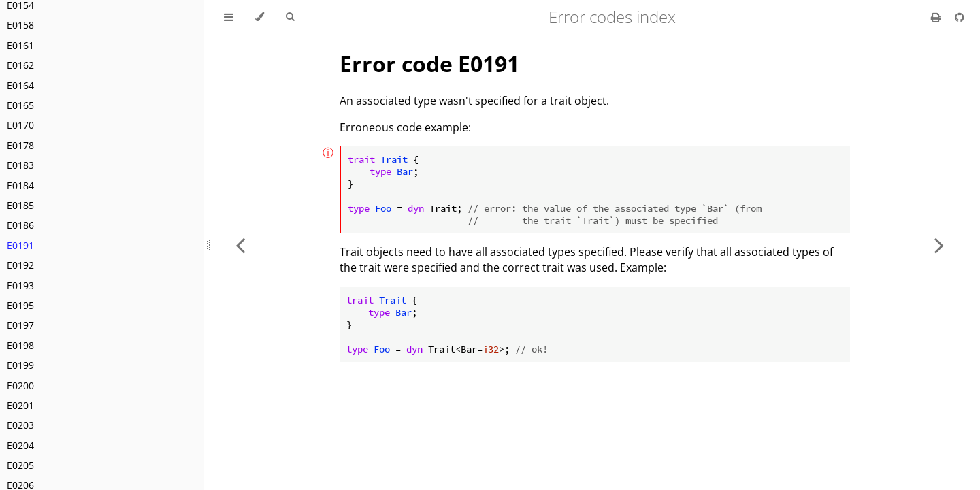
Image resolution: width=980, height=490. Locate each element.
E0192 (20, 265)
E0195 (20, 305)
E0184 (20, 185)
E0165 (20, 105)
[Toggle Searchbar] (290, 17)
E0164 (20, 85)
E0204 (20, 445)
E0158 (20, 25)
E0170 (20, 125)
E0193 (20, 285)
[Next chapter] (939, 245)
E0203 (20, 425)
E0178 (20, 145)
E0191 (20, 245)
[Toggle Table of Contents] (229, 17)
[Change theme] (260, 17)
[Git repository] (960, 17)
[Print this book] (937, 17)
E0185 (20, 205)
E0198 (20, 345)
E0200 (20, 386)
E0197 (20, 325)
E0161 (20, 45)
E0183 (20, 165)
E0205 (20, 465)
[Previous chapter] (240, 245)
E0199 (20, 365)
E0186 (20, 225)
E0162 (20, 65)
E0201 (20, 405)
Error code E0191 (429, 64)
